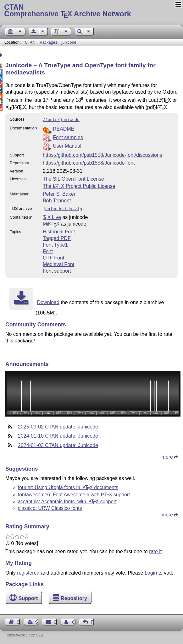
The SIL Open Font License (73, 178)
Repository (74, 597)
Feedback (92, 621)
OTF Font (53, 257)
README (64, 128)
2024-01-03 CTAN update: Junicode (58, 444)
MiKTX (51, 223)
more (167, 456)
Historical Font (59, 230)
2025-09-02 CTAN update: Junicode (58, 426)
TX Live (52, 216)
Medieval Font (59, 263)
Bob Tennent (57, 200)
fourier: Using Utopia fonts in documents (68, 486)
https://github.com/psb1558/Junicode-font (89, 162)
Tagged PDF (57, 237)
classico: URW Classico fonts (50, 507)
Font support (57, 270)
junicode (69, 42)
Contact (55, 621)
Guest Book (18, 621)
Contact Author (74, 621)
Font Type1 (55, 244)
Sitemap (37, 621)
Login (151, 572)
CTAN (30, 42)
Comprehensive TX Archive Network (91, 11)
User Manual (67, 145)
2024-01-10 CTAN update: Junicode (58, 435)
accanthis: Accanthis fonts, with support (67, 500)
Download (48, 301)
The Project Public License (79, 186)
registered (28, 572)
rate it (155, 550)
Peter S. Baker (59, 193)
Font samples (68, 137)
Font (48, 250)
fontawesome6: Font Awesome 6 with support (74, 493)
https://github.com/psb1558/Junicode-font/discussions (103, 154)
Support (28, 597)
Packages (49, 42)
